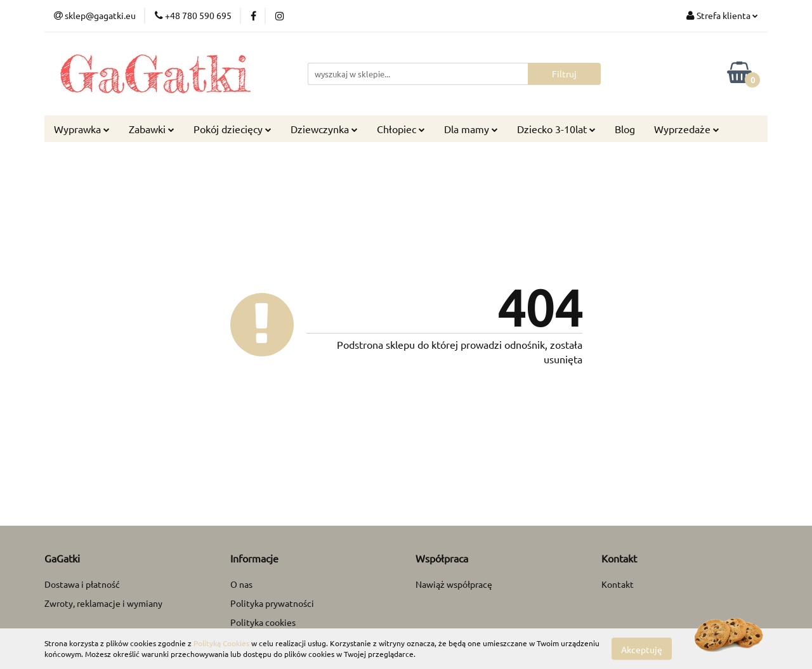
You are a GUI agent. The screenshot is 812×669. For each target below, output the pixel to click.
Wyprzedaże (687, 129)
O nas (241, 584)
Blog (625, 129)
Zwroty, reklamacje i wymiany (103, 603)
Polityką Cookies (221, 643)
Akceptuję (642, 649)
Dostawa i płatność (82, 584)
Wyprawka (82, 129)
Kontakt (618, 584)
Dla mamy (471, 129)
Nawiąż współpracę (454, 584)
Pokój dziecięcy (232, 129)
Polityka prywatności (272, 603)
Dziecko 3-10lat (556, 129)
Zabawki (152, 129)
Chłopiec (401, 129)
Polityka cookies (263, 622)
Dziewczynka (324, 129)
